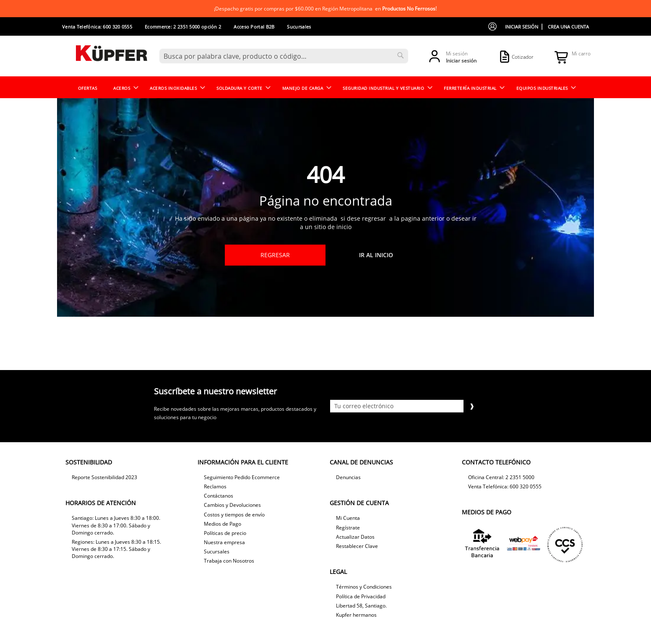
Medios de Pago (223, 524)
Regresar (275, 255)
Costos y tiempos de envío (234, 515)
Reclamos (215, 486)
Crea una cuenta (568, 27)
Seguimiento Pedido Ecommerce (242, 477)
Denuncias (348, 477)
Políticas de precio (225, 533)
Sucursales (299, 27)
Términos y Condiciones (364, 587)
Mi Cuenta (348, 518)
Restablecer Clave (357, 546)
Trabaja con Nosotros (229, 561)
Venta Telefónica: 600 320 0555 (97, 27)
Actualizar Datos (355, 537)
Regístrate (348, 528)
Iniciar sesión (522, 27)
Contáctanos (219, 496)
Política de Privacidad (361, 596)
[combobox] (284, 56)
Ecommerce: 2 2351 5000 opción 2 (183, 27)
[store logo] (112, 56)
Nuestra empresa (224, 542)
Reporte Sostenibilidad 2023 (104, 477)
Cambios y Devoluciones (232, 505)
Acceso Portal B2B (254, 27)
